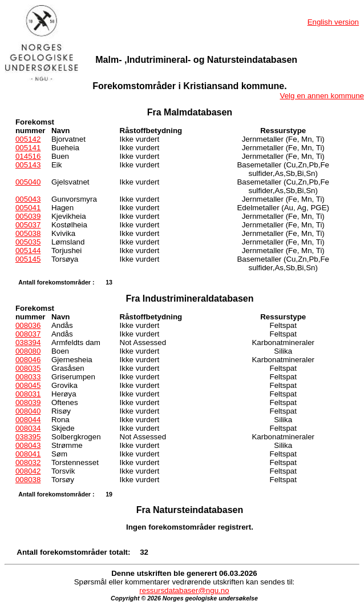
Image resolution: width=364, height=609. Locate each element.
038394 (28, 342)
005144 (28, 251)
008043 (28, 445)
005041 (28, 208)
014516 (28, 156)
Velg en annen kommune (322, 96)
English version (333, 22)
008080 (28, 351)
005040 (28, 182)
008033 (28, 377)
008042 (28, 471)
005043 (28, 199)
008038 (28, 480)
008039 (28, 402)
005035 (28, 242)
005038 (28, 233)
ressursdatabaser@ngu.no (184, 590)
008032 (28, 462)
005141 (28, 148)
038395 (28, 437)
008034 (28, 428)
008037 (28, 334)
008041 (28, 454)
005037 (28, 225)
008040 (28, 411)
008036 (28, 325)
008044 (28, 420)
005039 (28, 216)
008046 (28, 360)
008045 (28, 385)
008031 (28, 394)
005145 (28, 259)
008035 (28, 368)
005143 (28, 165)
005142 (28, 139)
